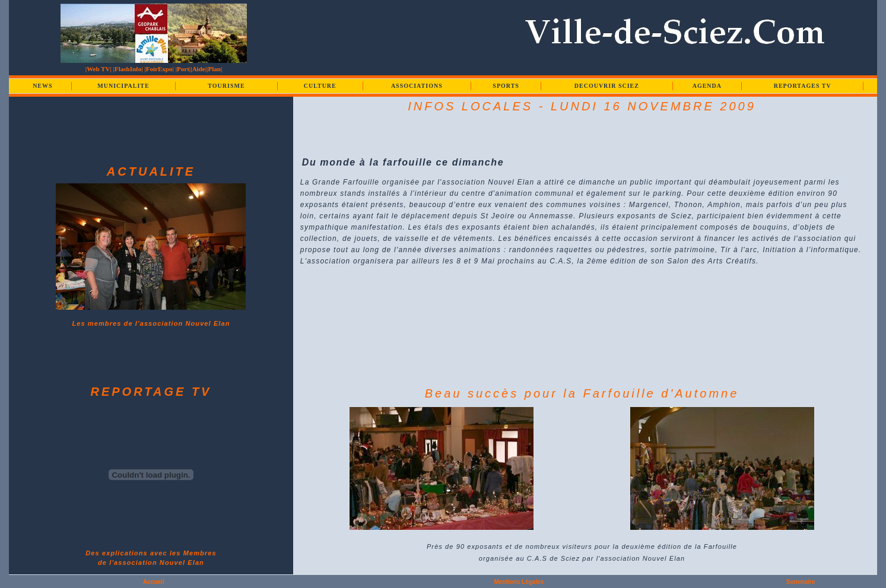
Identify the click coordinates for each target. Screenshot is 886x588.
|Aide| (199, 69)
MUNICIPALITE (123, 86)
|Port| (183, 69)
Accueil (154, 582)
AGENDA (707, 86)
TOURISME (226, 86)
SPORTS (506, 86)
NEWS (42, 86)
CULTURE (320, 86)
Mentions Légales (519, 582)
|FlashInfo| (128, 69)
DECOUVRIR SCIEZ (607, 86)
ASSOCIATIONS (417, 86)
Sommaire (801, 582)
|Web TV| (99, 69)
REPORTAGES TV (803, 86)
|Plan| (214, 69)
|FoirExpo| (159, 69)
